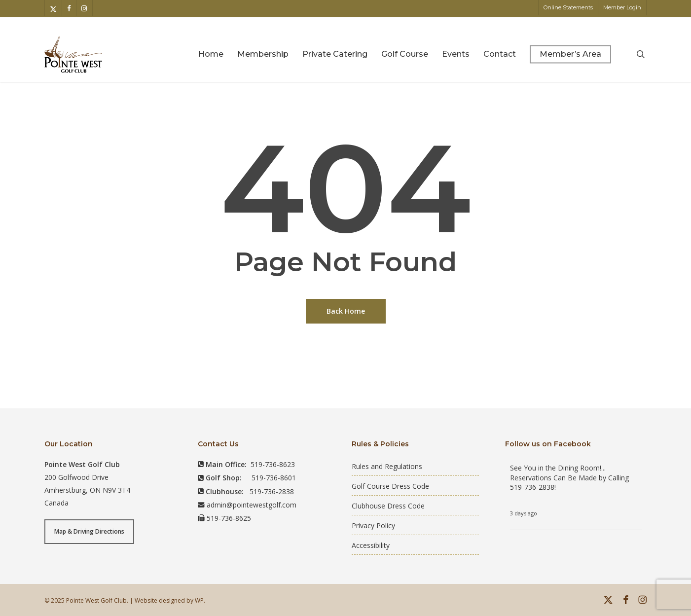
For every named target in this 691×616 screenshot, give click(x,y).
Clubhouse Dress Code (388, 506)
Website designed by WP (169, 600)
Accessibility (371, 545)
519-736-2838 (272, 491)
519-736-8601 (274, 478)
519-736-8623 (273, 464)
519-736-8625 (229, 518)
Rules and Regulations (387, 466)
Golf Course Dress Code (390, 486)
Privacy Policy (373, 525)
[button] (89, 532)
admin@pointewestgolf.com (252, 505)
